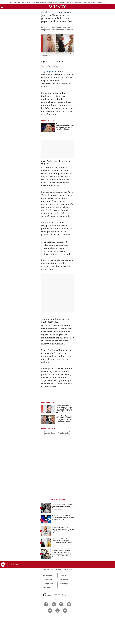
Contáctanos (47, 580)
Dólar (18, 2)
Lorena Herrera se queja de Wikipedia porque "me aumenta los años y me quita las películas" (65, 126)
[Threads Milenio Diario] (69, 604)
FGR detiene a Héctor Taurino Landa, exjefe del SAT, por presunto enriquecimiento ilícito (62, 541)
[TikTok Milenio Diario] (58, 611)
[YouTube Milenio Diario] (50, 611)
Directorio (64, 576)
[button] (2, 7)
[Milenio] (57, 7)
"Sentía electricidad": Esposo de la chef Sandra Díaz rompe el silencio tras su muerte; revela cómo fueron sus (62, 507)
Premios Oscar (50, 433)
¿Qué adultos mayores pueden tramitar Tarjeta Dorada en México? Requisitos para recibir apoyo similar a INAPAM (62, 553)
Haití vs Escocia (26, 2)
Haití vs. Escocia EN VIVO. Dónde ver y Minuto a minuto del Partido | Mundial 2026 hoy (63, 518)
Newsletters (47, 576)
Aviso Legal (64, 584)
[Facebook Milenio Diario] (46, 604)
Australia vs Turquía (64, 2)
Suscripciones (48, 584)
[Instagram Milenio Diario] (61, 604)
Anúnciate (46, 588)
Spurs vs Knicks (102, 2)
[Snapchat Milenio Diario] (65, 611)
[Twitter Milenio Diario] (54, 604)
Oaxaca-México (92, 2)
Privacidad (64, 580)
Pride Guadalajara (75, 2)
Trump (33, 2)
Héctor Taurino (53, 2)
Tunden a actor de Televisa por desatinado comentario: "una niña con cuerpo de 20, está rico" (65, 409)
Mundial (84, 2)
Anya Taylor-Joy (49, 71)
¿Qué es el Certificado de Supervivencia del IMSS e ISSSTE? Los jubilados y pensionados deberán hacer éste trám (63, 530)
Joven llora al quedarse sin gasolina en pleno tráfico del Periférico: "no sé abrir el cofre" (64, 419)
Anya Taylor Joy (64, 433)
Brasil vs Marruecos (42, 2)
